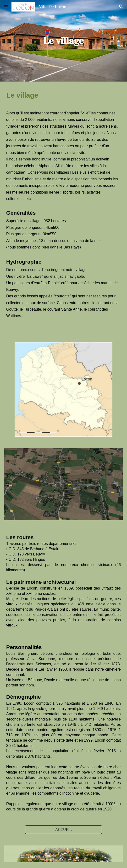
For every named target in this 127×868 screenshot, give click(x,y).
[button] (6, 7)
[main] (63, 41)
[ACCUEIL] (63, 830)
